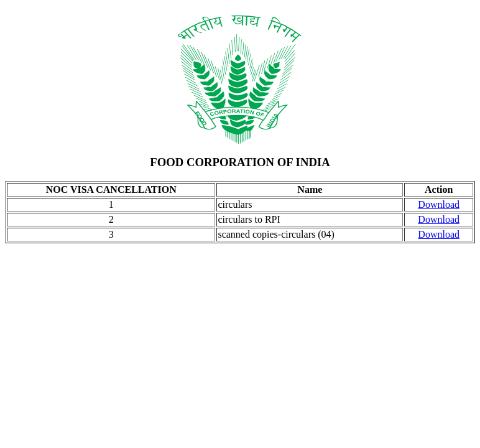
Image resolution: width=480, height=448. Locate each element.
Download (439, 204)
